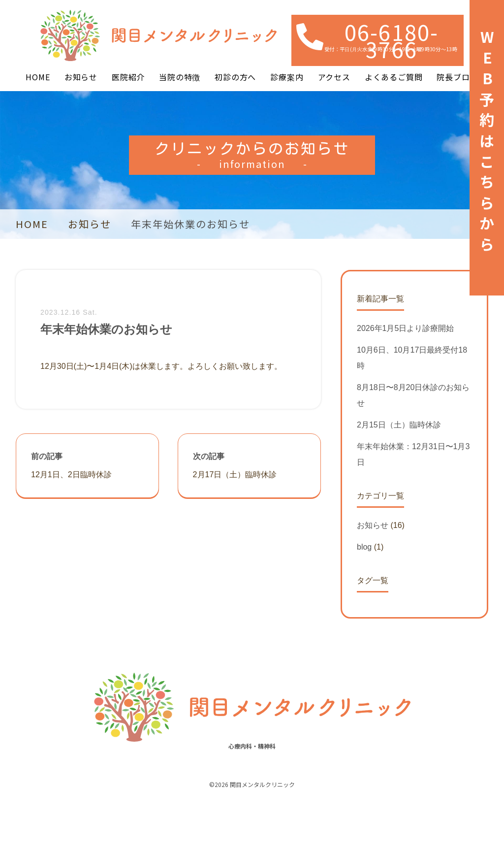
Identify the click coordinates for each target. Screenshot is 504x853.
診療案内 (287, 77)
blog (364, 547)
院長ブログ (457, 77)
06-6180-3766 (392, 40)
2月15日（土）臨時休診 (399, 425)
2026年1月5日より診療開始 (405, 328)
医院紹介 (128, 77)
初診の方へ (235, 77)
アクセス (334, 77)
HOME (38, 77)
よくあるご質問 (394, 77)
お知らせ (81, 77)
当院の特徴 (180, 77)
